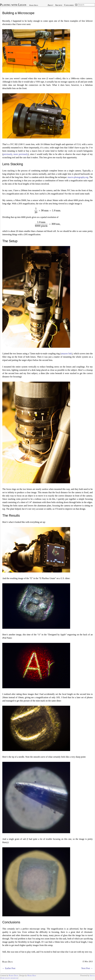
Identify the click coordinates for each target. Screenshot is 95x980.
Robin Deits (34, 5)
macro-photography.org (78, 177)
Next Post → (87, 968)
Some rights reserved (9, 978)
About (50, 5)
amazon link (66, 354)
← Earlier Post (9, 968)
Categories (69, 5)
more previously (21, 154)
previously (8, 154)
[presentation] (48, 210)
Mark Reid (32, 976)
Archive (59, 5)
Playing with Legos (13, 5)
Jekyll (92, 976)
